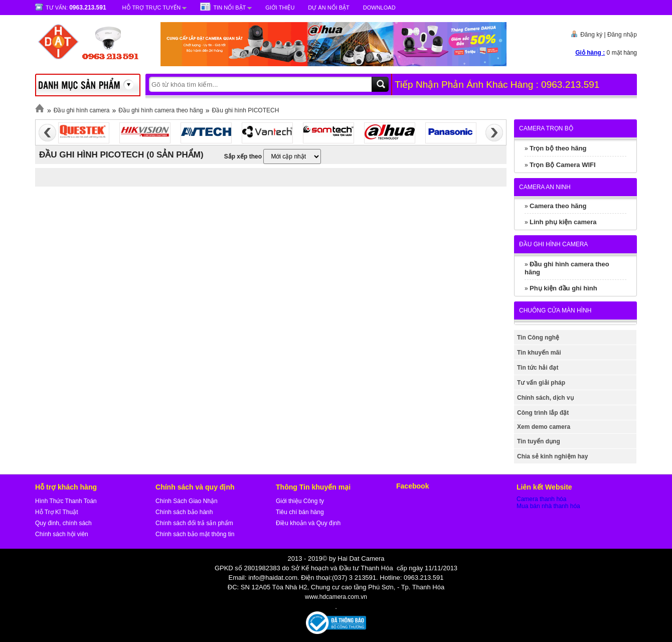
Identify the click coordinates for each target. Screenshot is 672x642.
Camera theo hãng (558, 206)
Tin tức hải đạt (538, 368)
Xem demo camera (544, 427)
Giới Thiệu (280, 8)
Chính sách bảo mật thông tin (195, 534)
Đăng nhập (622, 35)
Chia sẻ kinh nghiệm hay (552, 456)
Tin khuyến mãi (539, 353)
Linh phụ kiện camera (563, 222)
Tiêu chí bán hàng (300, 512)
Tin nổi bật (229, 8)
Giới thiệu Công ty (300, 501)
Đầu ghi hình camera (82, 110)
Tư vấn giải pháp (541, 383)
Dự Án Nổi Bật (328, 8)
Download (379, 8)
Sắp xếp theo (243, 156)
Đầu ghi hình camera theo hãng (160, 110)
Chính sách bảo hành (184, 512)
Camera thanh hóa (541, 499)
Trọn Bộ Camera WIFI (563, 165)
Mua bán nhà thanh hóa (548, 506)
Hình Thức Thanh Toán (66, 501)
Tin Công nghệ (538, 338)
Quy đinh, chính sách (63, 523)
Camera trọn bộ (546, 128)
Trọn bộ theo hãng (558, 148)
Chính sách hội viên (62, 534)
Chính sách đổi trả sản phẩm (194, 523)
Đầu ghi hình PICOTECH (246, 110)
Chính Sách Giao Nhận (187, 501)
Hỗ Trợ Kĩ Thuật (56, 512)
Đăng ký (591, 35)
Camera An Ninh (545, 187)
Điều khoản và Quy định (308, 523)
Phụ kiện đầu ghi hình (563, 288)
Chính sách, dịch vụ (545, 398)
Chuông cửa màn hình (555, 310)
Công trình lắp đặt (543, 413)
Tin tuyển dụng (539, 441)
